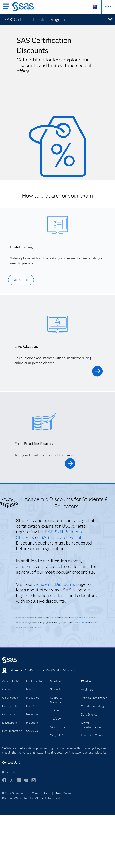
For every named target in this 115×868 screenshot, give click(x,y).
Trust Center (64, 793)
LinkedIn (19, 782)
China (76, 618)
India (82, 618)
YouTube (26, 782)
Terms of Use (41, 793)
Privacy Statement (14, 793)
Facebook (4, 782)
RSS (33, 782)
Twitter (12, 782)
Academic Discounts (54, 584)
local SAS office (83, 623)
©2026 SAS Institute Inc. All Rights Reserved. (32, 798)
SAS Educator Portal (61, 537)
